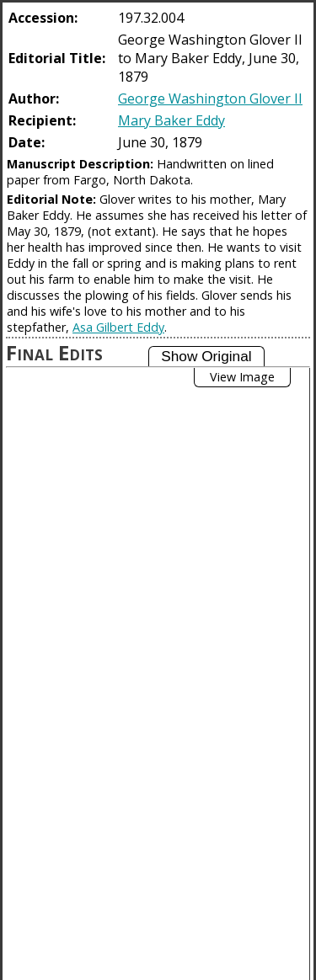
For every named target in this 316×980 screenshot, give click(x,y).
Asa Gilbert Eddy (118, 327)
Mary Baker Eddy (171, 120)
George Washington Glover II (210, 99)
